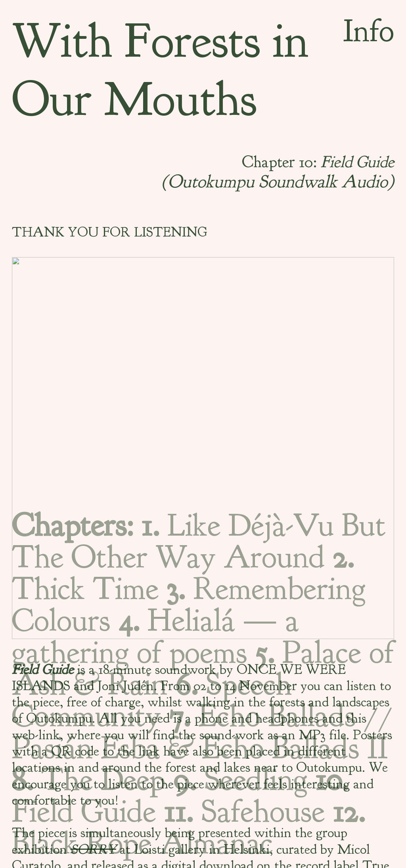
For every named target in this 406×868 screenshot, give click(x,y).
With (62, 41)
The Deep (88, 780)
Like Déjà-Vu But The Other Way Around (199, 541)
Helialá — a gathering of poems (155, 636)
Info (369, 31)
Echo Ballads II (295, 748)
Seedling (240, 780)
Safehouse (244, 811)
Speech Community (152, 700)
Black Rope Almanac (189, 827)
